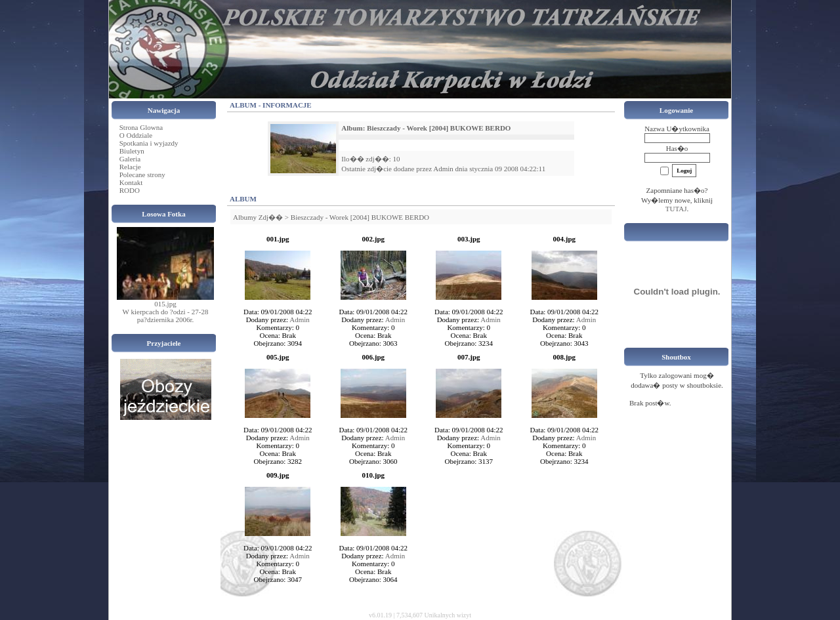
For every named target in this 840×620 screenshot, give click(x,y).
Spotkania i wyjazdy (149, 143)
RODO (130, 190)
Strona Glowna (141, 127)
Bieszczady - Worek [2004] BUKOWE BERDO (360, 217)
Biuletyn (132, 151)
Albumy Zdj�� (258, 217)
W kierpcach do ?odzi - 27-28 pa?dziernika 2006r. (166, 316)
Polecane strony (142, 175)
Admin (443, 169)
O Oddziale (136, 135)
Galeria (130, 159)
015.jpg (165, 304)
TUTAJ (676, 209)
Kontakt (131, 182)
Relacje (130, 167)
